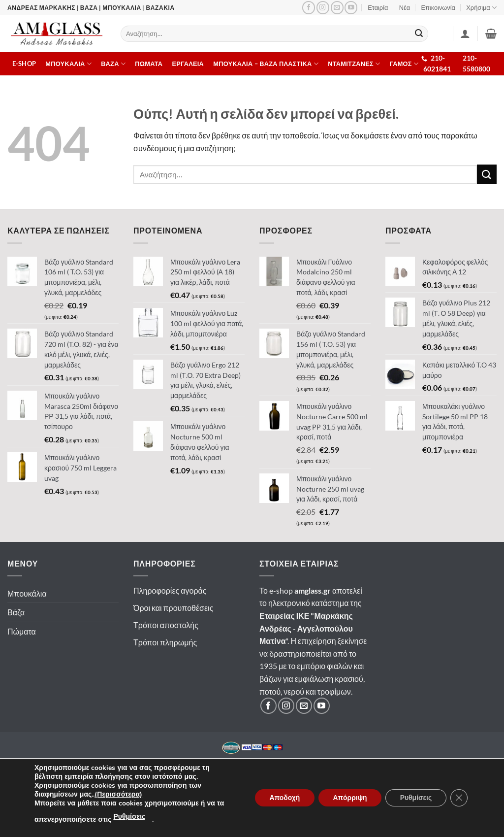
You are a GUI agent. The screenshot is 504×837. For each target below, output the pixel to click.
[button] (491, 33)
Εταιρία (378, 7)
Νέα (405, 7)
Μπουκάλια (27, 593)
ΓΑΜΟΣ (404, 64)
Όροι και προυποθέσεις (173, 608)
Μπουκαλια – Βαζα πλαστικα (266, 64)
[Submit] (419, 34)
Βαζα (113, 64)
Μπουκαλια (68, 64)
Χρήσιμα (481, 8)
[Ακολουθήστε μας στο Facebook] (309, 8)
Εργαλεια (188, 64)
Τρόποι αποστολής (166, 625)
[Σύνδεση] (465, 33)
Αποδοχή (283, 798)
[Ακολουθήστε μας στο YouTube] (351, 8)
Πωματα (149, 64)
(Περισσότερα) (118, 794)
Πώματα (22, 631)
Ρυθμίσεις (129, 817)
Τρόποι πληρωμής (165, 642)
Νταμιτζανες (354, 64)
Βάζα (16, 612)
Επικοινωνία (438, 7)
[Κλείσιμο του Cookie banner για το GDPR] (459, 798)
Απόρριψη (348, 798)
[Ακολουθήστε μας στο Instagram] (323, 8)
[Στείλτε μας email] (337, 8)
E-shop (24, 64)
